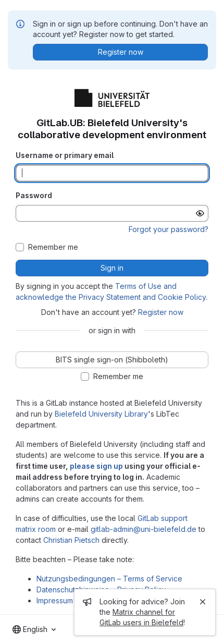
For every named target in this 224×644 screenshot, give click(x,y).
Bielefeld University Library (101, 414)
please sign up (96, 466)
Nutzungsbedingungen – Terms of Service (109, 579)
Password (34, 195)
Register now (161, 312)
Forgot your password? (169, 229)
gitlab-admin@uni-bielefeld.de (144, 529)
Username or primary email (65, 155)
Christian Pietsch (71, 540)
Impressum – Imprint (70, 600)
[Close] (203, 602)
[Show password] (200, 213)
